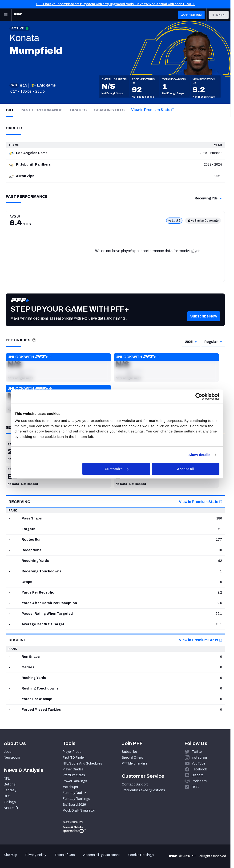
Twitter (197, 752)
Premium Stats (74, 775)
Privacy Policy (36, 855)
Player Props (72, 752)
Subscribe (129, 752)
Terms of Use (65, 855)
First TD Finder (74, 758)
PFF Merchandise (135, 763)
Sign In (219, 15)
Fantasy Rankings (76, 799)
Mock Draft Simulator (79, 811)
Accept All (186, 469)
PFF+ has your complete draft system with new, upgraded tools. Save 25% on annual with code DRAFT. (116, 4)
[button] (204, 323)
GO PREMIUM (191, 15)
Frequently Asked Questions (143, 790)
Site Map (10, 855)
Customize (117, 469)
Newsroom (12, 758)
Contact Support (135, 784)
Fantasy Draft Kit (76, 793)
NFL (7, 779)
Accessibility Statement (102, 855)
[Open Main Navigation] (6, 15)
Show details (200, 455)
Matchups (70, 787)
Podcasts (199, 781)
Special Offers (132, 758)
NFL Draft (11, 808)
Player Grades (73, 769)
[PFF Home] (18, 15)
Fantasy (10, 790)
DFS (7, 796)
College (10, 802)
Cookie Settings (141, 855)
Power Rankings (75, 781)
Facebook (199, 769)
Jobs (8, 752)
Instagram (199, 758)
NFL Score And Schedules (82, 763)
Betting (10, 784)
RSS (195, 787)
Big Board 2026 (74, 805)
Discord (198, 775)
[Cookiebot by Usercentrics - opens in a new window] (199, 396)
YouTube (198, 763)
